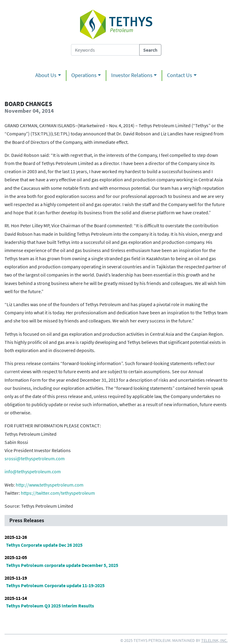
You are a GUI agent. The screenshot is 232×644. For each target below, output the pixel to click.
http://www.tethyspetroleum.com (50, 485)
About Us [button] (46, 75)
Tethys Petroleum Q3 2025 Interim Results (50, 606)
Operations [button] (84, 75)
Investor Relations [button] (132, 75)
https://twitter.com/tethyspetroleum (58, 493)
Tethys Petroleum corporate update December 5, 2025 (62, 565)
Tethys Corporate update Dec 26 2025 (44, 545)
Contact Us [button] (180, 75)
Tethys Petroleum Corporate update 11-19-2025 (55, 585)
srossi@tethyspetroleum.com (35, 458)
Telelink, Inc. (214, 640)
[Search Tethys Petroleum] (105, 50)
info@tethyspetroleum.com (33, 471)
